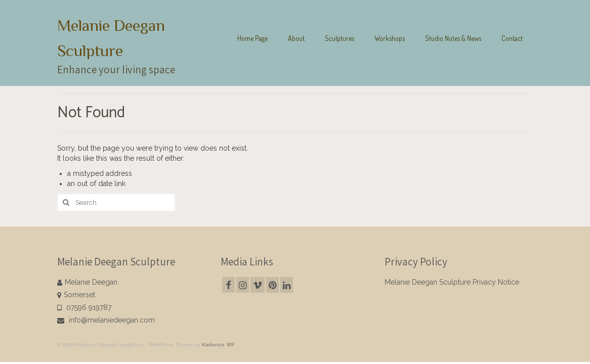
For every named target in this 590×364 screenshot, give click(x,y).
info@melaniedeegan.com (106, 320)
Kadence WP (218, 345)
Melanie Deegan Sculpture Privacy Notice (452, 282)
